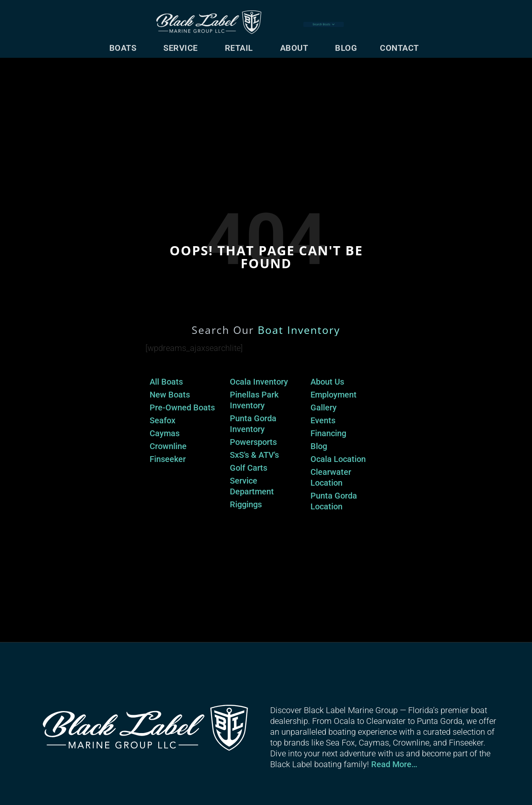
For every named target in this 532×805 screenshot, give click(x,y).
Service (183, 45)
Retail (241, 45)
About (296, 45)
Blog (346, 45)
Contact (401, 45)
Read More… (394, 764)
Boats (125, 45)
